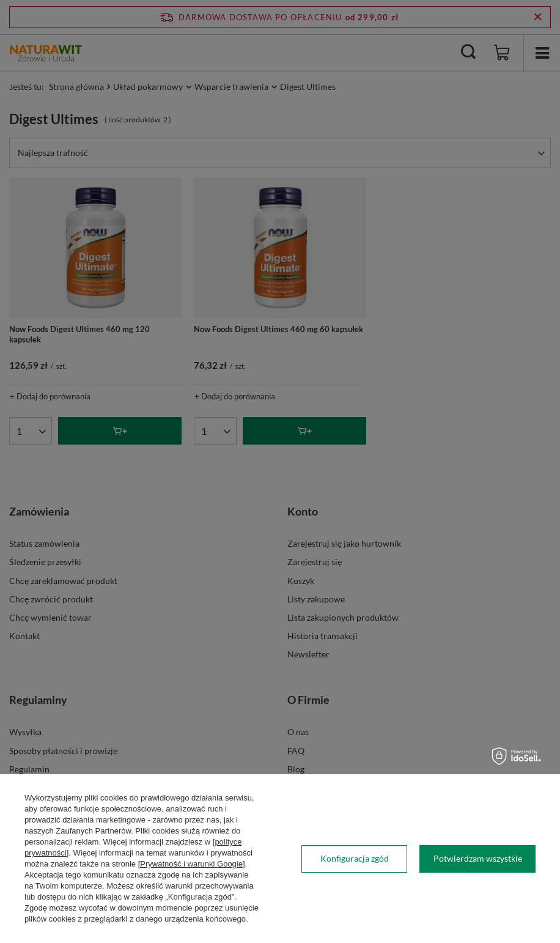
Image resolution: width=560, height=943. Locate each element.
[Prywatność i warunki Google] (192, 864)
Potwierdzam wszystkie (478, 858)
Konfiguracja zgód (355, 858)
